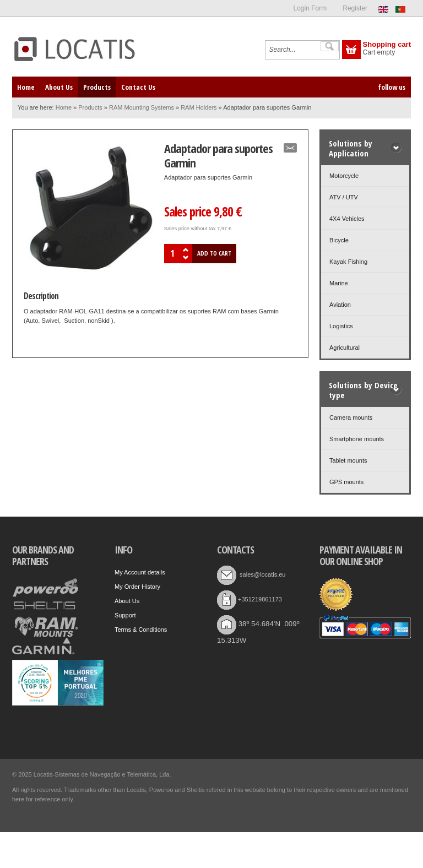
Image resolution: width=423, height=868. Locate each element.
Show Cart (351, 50)
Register (355, 8)
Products (90, 107)
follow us (392, 87)
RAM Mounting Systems (142, 107)
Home (64, 107)
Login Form (310, 8)
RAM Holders (199, 107)
